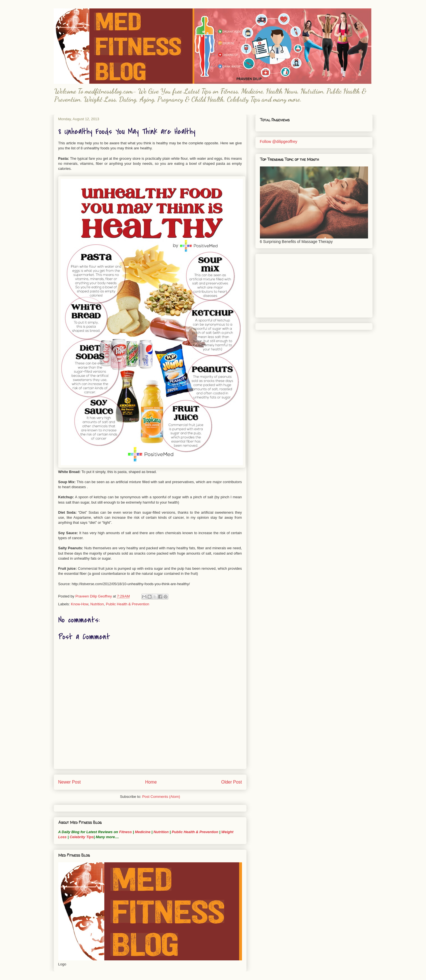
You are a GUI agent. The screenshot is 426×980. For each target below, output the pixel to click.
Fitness (125, 832)
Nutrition (97, 604)
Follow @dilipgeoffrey (279, 142)
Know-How (80, 604)
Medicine (143, 832)
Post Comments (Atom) (161, 797)
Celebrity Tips (82, 837)
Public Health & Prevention (128, 604)
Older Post (232, 782)
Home (151, 782)
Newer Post (70, 782)
